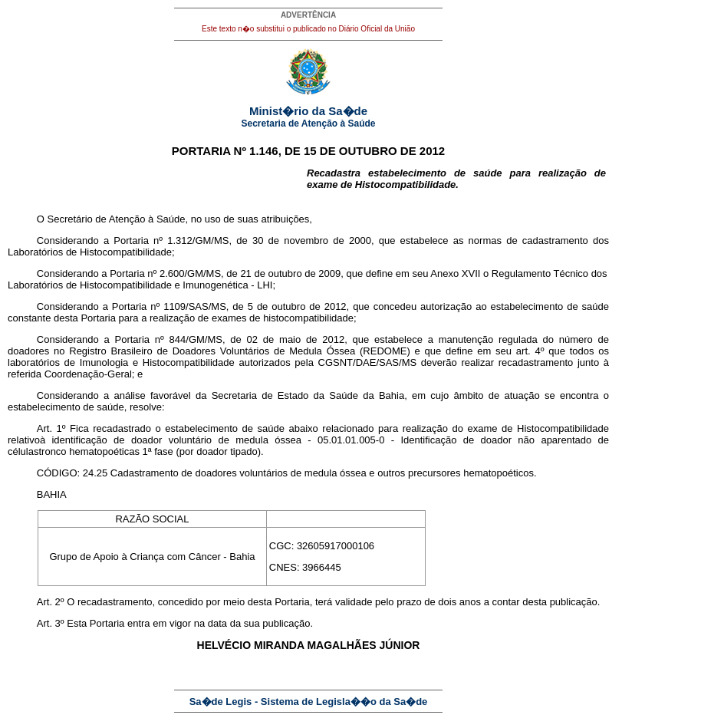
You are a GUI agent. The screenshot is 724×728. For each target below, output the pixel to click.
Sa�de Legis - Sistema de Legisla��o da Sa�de (309, 702)
